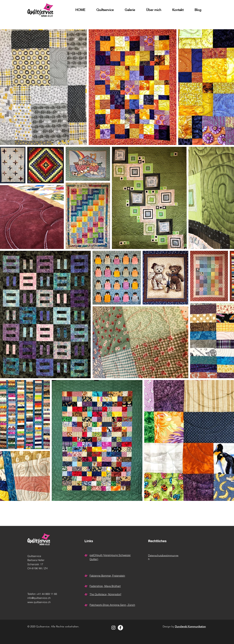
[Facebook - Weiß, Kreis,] (120, 628)
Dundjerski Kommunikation (190, 626)
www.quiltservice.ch (39, 602)
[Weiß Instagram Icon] (113, 628)
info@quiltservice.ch (39, 598)
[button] (130, 10)
